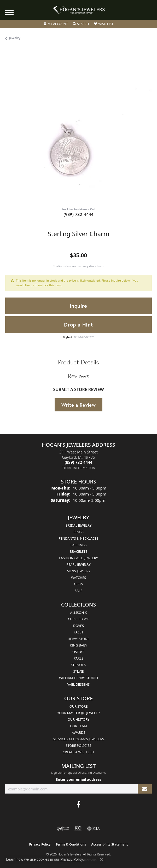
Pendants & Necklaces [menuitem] (78, 538)
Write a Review (79, 405)
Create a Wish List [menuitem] (78, 752)
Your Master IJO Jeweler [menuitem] (78, 713)
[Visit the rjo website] (78, 829)
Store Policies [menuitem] (79, 745)
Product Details (78, 362)
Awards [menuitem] (79, 732)
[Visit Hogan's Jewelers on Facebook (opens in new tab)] (78, 805)
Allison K (79, 613)
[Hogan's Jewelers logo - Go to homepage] (79, 10)
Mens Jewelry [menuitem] (78, 571)
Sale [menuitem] (78, 591)
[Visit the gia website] (94, 829)
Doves (78, 626)
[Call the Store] (79, 462)
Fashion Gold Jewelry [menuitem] (78, 558)
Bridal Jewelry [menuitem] (78, 525)
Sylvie (79, 671)
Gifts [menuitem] (78, 584)
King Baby (78, 645)
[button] (56, 24)
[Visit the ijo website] (63, 829)
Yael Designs (79, 684)
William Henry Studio (78, 678)
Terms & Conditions (71, 844)
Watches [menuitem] (78, 578)
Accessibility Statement (109, 844)
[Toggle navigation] (9, 12)
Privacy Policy (40, 844)
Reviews (79, 376)
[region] (78, 130)
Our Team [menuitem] (78, 726)
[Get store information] (78, 468)
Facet (78, 632)
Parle (78, 658)
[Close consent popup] (102, 860)
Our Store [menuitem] (79, 706)
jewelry (15, 38)
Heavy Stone (78, 639)
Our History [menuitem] (79, 719)
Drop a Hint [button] (78, 325)
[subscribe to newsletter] (145, 789)
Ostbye (78, 652)
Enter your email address (78, 779)
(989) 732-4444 (78, 214)
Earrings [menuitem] (79, 545)
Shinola (78, 665)
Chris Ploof (78, 619)
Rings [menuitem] (78, 532)
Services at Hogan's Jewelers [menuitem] (79, 739)
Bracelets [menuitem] (78, 551)
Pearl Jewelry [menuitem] (78, 564)
